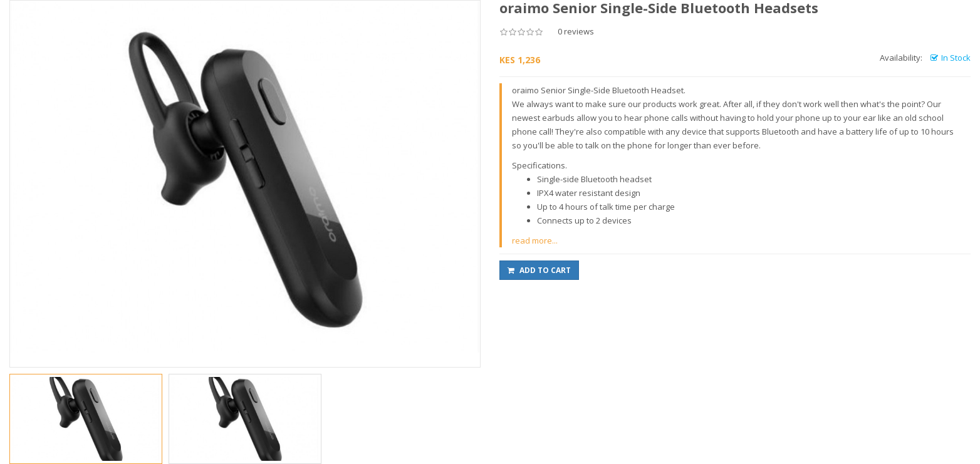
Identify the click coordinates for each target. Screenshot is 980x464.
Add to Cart (539, 270)
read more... (535, 240)
